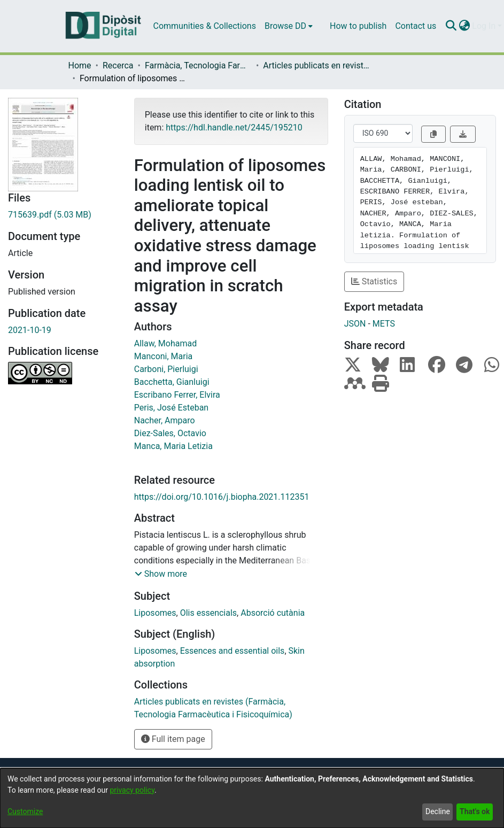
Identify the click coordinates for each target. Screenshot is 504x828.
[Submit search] (451, 26)
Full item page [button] (173, 739)
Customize (25, 811)
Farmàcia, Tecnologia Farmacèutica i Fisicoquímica (198, 65)
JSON (355, 324)
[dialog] (252, 798)
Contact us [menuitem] (416, 26)
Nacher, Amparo (165, 420)
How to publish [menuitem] (358, 26)
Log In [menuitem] (484, 26)
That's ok (475, 811)
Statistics (374, 281)
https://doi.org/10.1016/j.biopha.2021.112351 (222, 497)
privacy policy (132, 790)
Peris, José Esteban (171, 408)
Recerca (118, 65)
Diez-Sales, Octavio (170, 433)
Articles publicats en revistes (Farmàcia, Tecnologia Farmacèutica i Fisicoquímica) (316, 65)
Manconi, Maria (164, 356)
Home (80, 65)
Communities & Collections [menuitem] (205, 26)
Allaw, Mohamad (165, 343)
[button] (161, 574)
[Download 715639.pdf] (63, 215)
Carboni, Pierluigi (166, 369)
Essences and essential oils (232, 651)
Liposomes (155, 613)
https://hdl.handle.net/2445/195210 (234, 127)
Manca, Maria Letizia (173, 446)
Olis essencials (208, 613)
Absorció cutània (273, 613)
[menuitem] (289, 26)
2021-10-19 (30, 330)
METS (384, 324)
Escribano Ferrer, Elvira (177, 395)
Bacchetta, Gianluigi (172, 382)
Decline (438, 811)
